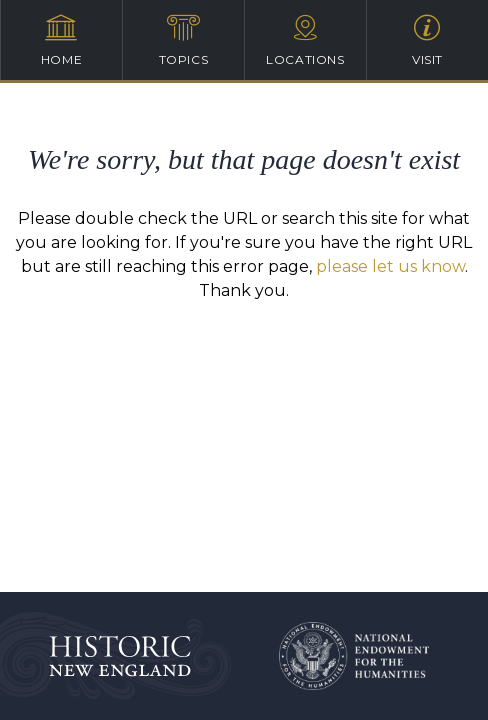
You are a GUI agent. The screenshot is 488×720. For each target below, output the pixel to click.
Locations (305, 40)
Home (61, 40)
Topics (183, 40)
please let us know (390, 266)
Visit (427, 40)
